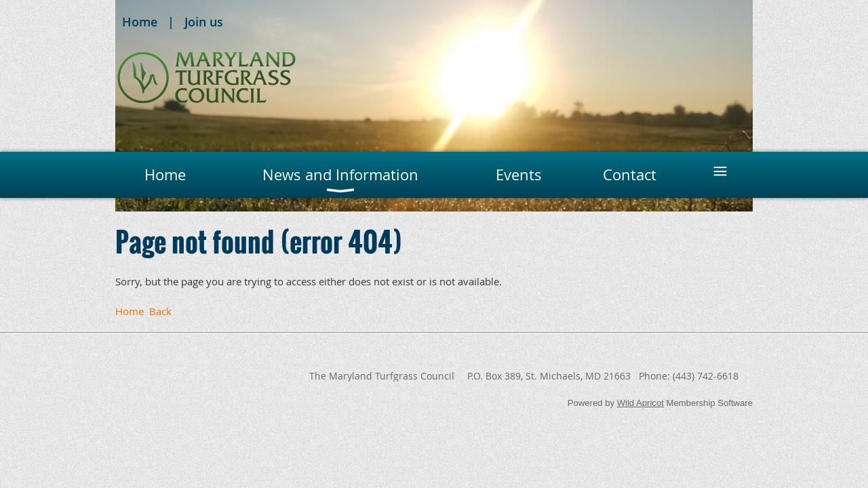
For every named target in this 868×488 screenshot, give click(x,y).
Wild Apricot (640, 403)
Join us (204, 22)
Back (160, 311)
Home (140, 22)
